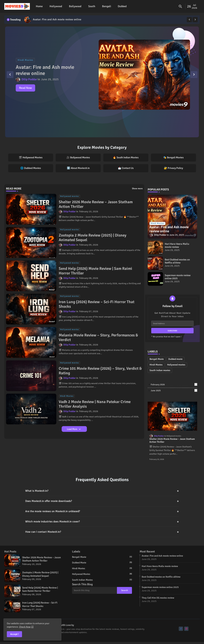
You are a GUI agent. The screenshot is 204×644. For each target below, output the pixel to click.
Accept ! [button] (14, 634)
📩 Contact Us (126, 168)
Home (39, 6)
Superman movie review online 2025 (178, 277)
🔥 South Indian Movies (126, 157)
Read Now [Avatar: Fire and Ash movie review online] (25, 88)
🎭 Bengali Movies (173, 157)
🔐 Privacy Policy (173, 168)
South (92, 6)
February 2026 (174, 385)
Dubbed (122, 6)
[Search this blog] (95, 590)
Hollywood (56, 6)
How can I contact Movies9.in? (102, 532)
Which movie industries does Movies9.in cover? (102, 522)
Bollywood (75, 6)
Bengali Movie (157, 359)
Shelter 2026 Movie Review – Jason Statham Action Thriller (96, 204)
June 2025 (174, 390)
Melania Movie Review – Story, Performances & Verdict (98, 338)
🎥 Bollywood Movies (78, 157)
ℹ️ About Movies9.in (78, 168)
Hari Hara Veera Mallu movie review (177, 245)
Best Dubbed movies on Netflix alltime (177, 261)
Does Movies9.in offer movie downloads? (102, 501)
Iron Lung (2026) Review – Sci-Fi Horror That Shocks (97, 304)
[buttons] (181, 629)
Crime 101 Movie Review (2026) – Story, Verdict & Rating (100, 371)
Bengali (107, 6)
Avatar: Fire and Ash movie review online (57, 19)
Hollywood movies (176, 365)
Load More (72, 429)
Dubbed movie (175, 359)
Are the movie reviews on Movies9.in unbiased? (102, 511)
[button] (180, 6)
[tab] (39, 6)
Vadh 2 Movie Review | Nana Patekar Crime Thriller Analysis (95, 404)
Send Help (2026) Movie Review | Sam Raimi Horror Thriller (95, 271)
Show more (137, 189)
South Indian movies (160, 370)
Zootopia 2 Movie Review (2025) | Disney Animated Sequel (93, 238)
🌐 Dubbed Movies (31, 168)
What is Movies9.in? (102, 491)
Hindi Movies (156, 365)
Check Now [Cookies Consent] (25, 627)
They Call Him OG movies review (158, 598)
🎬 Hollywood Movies (31, 157)
